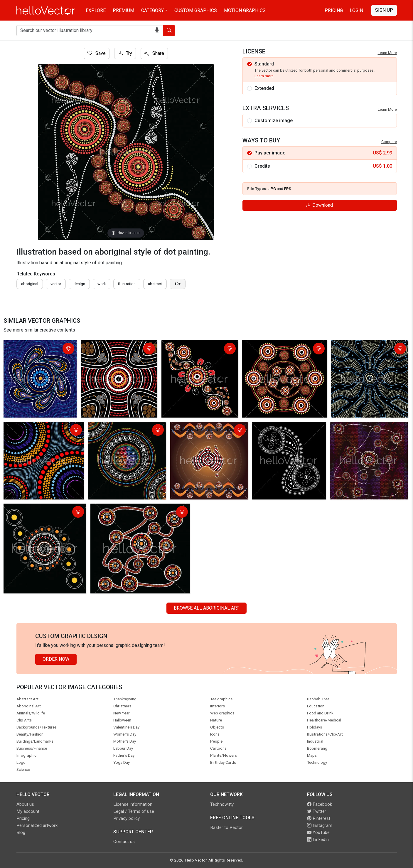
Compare (389, 142)
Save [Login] (97, 53)
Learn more (264, 76)
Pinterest (319, 818)
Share (154, 53)
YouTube (318, 832)
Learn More (387, 53)
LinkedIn (318, 840)
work (102, 284)
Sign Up (384, 10)
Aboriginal (30, 284)
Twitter (317, 811)
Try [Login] (125, 53)
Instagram (320, 825)
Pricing (334, 10)
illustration (127, 284)
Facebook (320, 804)
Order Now (56, 659)
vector (56, 284)
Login (356, 10)
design (79, 284)
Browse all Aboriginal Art (206, 608)
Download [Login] (320, 205)
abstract (155, 284)
